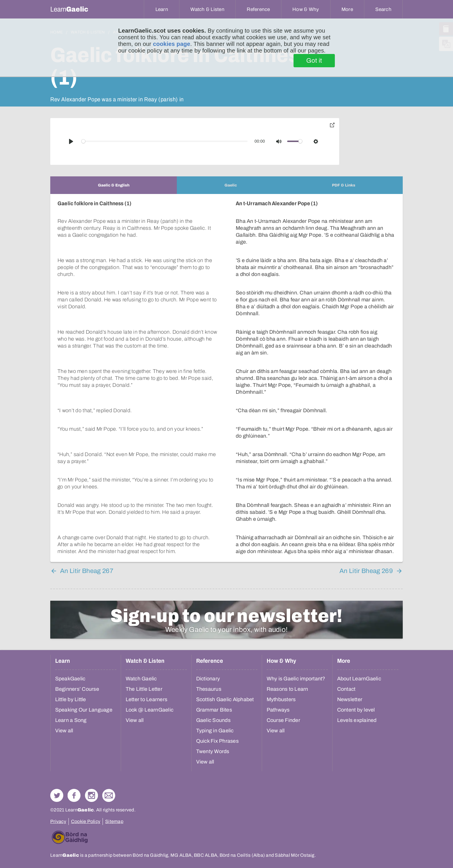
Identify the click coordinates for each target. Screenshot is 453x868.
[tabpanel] (226, 378)
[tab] (114, 185)
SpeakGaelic (70, 679)
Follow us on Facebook (74, 795)
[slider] (165, 141)
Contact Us (109, 795)
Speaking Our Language (84, 710)
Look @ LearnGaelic (150, 710)
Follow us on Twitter (57, 795)
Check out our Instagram (91, 795)
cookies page (171, 44)
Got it (314, 61)
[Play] (71, 141)
